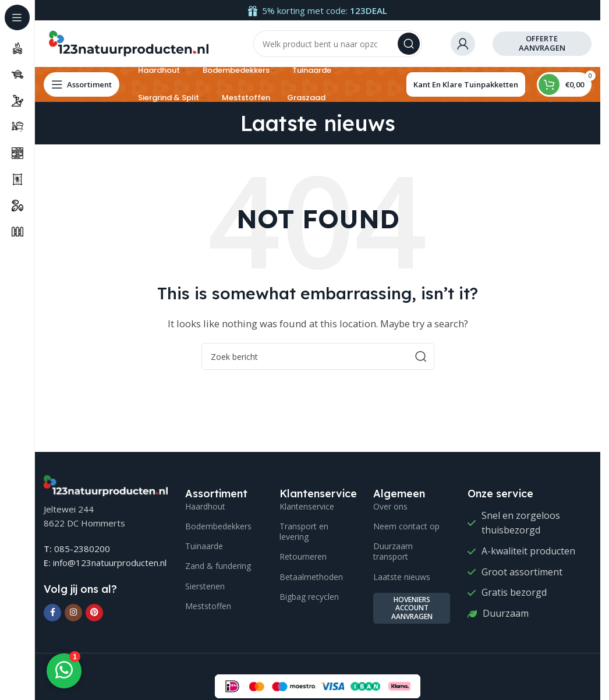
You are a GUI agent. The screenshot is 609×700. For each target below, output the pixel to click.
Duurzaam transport (393, 551)
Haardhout (205, 506)
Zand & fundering (218, 566)
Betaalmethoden (311, 577)
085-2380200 (82, 549)
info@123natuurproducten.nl (110, 563)
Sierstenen (205, 586)
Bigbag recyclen (309, 597)
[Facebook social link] (52, 613)
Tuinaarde (204, 546)
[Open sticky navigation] (82, 84)
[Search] (338, 44)
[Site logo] (128, 43)
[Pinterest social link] (94, 613)
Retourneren (303, 556)
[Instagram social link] (73, 613)
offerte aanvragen (542, 43)
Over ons (390, 506)
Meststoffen (208, 606)
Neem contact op (406, 526)
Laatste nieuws (402, 577)
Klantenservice (307, 506)
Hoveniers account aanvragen (412, 608)
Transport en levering (304, 531)
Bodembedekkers (218, 526)
